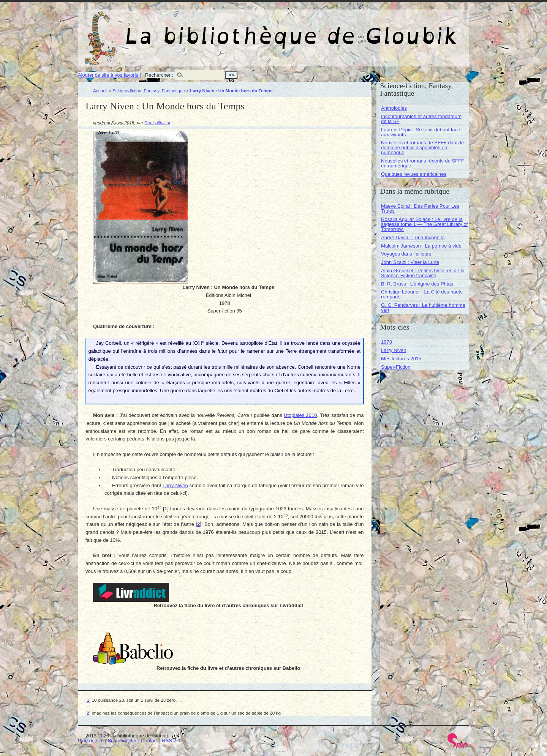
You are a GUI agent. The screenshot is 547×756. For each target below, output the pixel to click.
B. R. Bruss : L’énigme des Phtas (417, 284)
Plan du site (91, 741)
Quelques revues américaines (414, 174)
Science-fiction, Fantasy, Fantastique (149, 91)
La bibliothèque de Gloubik (354, 30)
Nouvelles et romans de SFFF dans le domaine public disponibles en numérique (422, 148)
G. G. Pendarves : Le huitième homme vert (423, 308)
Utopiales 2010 (300, 415)
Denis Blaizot (157, 122)
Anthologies (394, 108)
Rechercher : (159, 75)
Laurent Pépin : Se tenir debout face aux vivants (421, 132)
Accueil (100, 91)
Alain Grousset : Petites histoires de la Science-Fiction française (423, 273)
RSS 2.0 (171, 741)
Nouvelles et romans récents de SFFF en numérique (423, 163)
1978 (387, 342)
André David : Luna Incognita (413, 238)
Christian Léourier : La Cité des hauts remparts (422, 294)
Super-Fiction (396, 367)
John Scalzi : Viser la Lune (410, 262)
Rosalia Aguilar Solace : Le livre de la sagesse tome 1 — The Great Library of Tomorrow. (424, 224)
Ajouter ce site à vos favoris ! (109, 75)
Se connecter (123, 741)
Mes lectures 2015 (401, 359)
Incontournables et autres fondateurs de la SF (421, 119)
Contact (149, 741)
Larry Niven (175, 485)
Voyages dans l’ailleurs (406, 254)
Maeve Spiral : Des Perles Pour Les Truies (420, 208)
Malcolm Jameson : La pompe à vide (421, 246)
